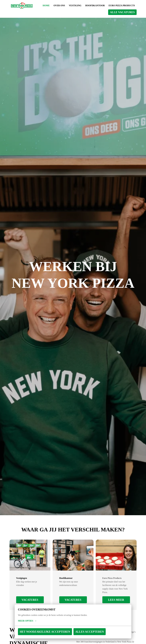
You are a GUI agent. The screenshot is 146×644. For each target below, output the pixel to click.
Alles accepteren (58, 632)
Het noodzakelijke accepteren (33, 632)
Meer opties (24, 621)
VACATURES (30, 600)
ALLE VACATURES (128, 12)
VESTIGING (103, 6)
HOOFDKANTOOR (124, 6)
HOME (73, 6)
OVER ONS (87, 6)
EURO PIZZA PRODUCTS (102, 12)
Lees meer (116, 600)
